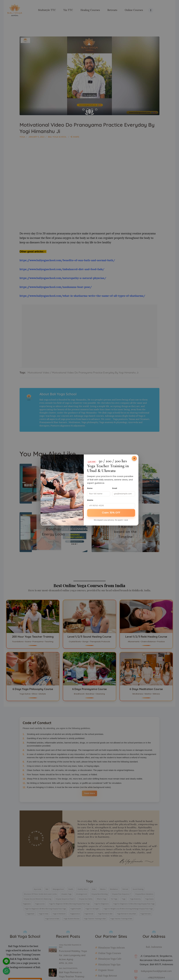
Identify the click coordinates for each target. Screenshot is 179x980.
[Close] (134, 458)
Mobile (90, 500)
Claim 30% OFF (111, 513)
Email (115, 488)
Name (90, 488)
